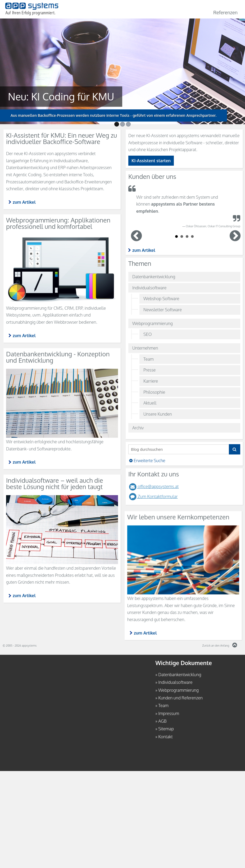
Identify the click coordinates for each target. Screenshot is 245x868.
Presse (149, 370)
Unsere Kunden (158, 414)
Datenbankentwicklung (154, 277)
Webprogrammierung (153, 323)
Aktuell (150, 403)
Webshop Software (161, 299)
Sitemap (166, 729)
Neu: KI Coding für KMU (56, 96)
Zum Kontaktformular (153, 496)
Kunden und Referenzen (180, 698)
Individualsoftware (149, 288)
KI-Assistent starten (151, 161)
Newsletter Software (163, 310)
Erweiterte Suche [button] (147, 461)
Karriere (151, 381)
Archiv (138, 428)
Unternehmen (145, 348)
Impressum (169, 713)
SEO (148, 334)
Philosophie (154, 392)
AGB (162, 721)
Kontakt (165, 737)
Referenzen (225, 12)
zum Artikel (144, 250)
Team (149, 359)
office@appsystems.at (153, 486)
